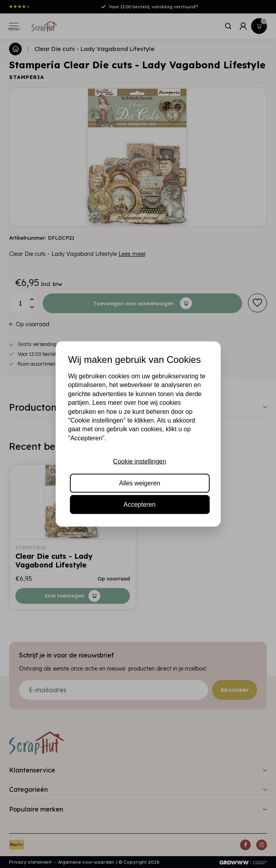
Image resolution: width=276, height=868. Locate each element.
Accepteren (140, 504)
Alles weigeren (139, 483)
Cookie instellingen (139, 461)
